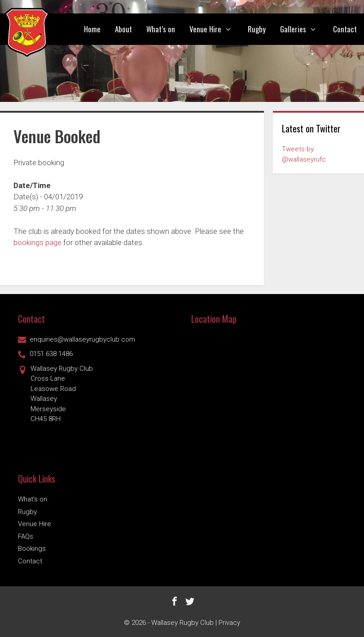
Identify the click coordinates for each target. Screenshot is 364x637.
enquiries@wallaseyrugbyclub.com (77, 339)
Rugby (257, 29)
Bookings (32, 549)
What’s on (161, 29)
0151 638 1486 (45, 354)
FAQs (26, 536)
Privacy (229, 623)
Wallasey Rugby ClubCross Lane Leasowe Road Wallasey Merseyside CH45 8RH (55, 393)
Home (92, 29)
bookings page (37, 242)
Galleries (303, 29)
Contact (345, 29)
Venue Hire (215, 29)
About (123, 29)
